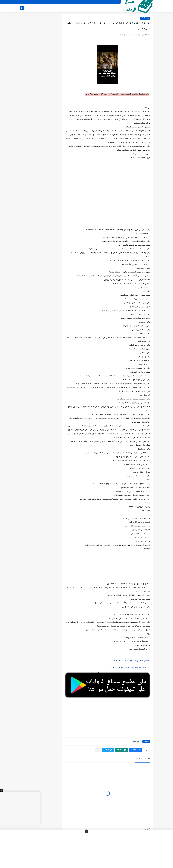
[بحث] (22, 8)
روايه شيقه (145, 18)
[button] (136, 750)
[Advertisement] (108, 209)
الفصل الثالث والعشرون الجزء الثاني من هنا (131, 661)
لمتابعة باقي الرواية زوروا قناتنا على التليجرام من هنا (129, 668)
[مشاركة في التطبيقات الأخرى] (98, 750)
